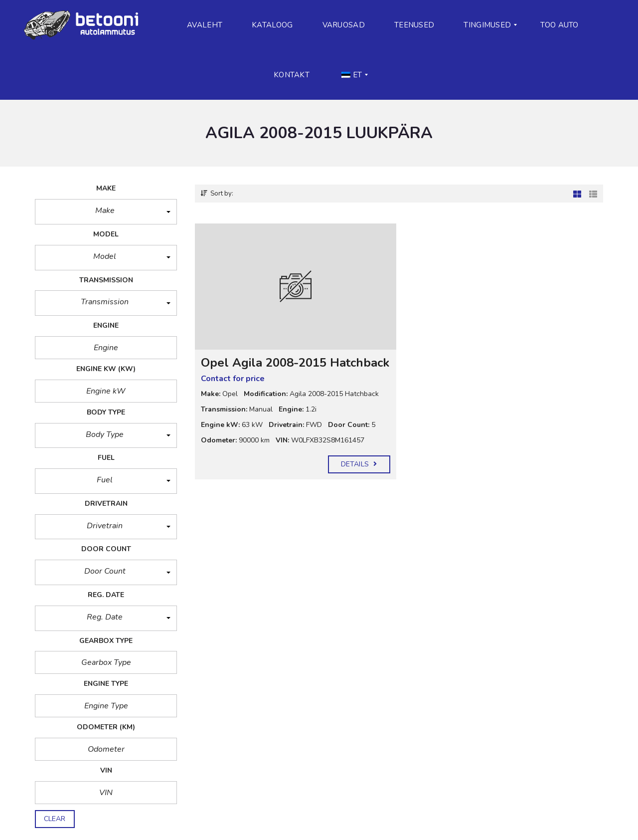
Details (359, 464)
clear (55, 819)
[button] (106, 212)
